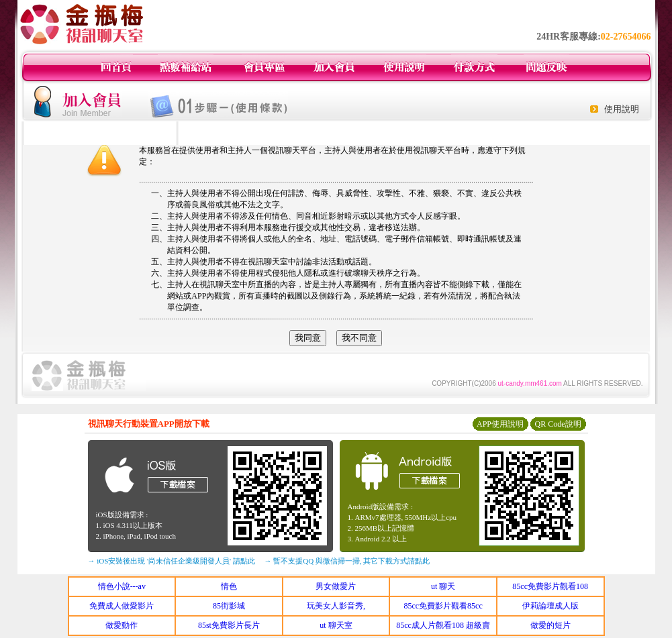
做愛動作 (122, 625)
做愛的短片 (550, 625)
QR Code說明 (558, 424)
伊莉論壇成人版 (550, 606)
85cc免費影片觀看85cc (443, 606)
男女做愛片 (336, 586)
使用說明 (622, 109)
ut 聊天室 (336, 625)
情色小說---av (122, 586)
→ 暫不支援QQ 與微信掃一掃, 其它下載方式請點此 (347, 561)
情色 (229, 586)
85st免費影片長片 (229, 625)
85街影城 (229, 606)
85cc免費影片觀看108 (550, 586)
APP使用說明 (500, 424)
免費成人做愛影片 (122, 606)
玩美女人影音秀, (336, 606)
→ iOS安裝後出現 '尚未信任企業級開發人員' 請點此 (172, 561)
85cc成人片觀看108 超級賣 (443, 625)
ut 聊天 (443, 586)
